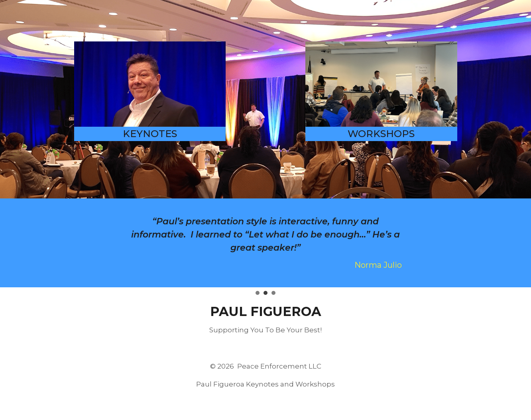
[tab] (258, 293)
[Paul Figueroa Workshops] (381, 84)
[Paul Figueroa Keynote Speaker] (150, 84)
